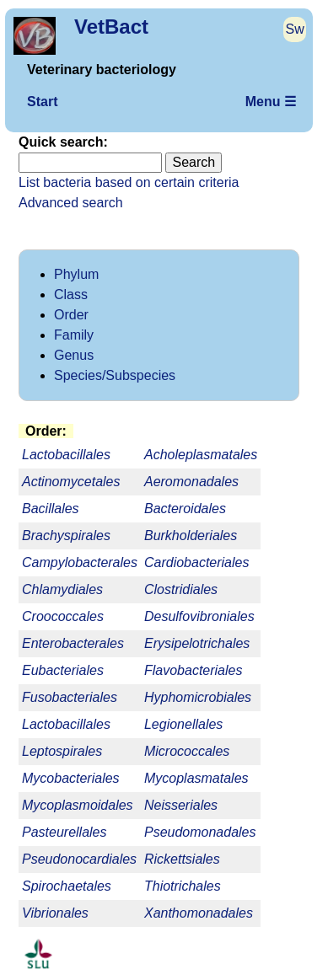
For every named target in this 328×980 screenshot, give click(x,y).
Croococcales (63, 616)
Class (71, 295)
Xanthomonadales (199, 913)
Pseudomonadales (200, 832)
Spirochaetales (67, 886)
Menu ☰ (271, 102)
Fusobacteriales (70, 697)
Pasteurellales (65, 832)
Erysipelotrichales (197, 643)
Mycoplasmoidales (78, 805)
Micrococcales (187, 751)
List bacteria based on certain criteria (129, 182)
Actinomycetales (71, 482)
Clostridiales (181, 589)
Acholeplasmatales (201, 455)
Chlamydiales (62, 589)
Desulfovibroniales (199, 616)
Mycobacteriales (71, 778)
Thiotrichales (183, 886)
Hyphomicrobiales (198, 697)
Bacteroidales (185, 509)
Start (42, 102)
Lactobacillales (66, 724)
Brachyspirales (66, 536)
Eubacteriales (63, 670)
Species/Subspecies (115, 375)
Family (74, 335)
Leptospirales (62, 751)
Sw (295, 29)
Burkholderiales (191, 536)
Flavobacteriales (194, 670)
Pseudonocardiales (79, 859)
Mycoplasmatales (196, 778)
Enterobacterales (73, 643)
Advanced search (71, 203)
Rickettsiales (182, 859)
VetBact (111, 27)
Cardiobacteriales (197, 562)
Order (71, 315)
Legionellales (183, 724)
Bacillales (51, 509)
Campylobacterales (80, 562)
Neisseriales (181, 805)
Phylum (76, 274)
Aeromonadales (191, 482)
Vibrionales (55, 913)
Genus (74, 355)
